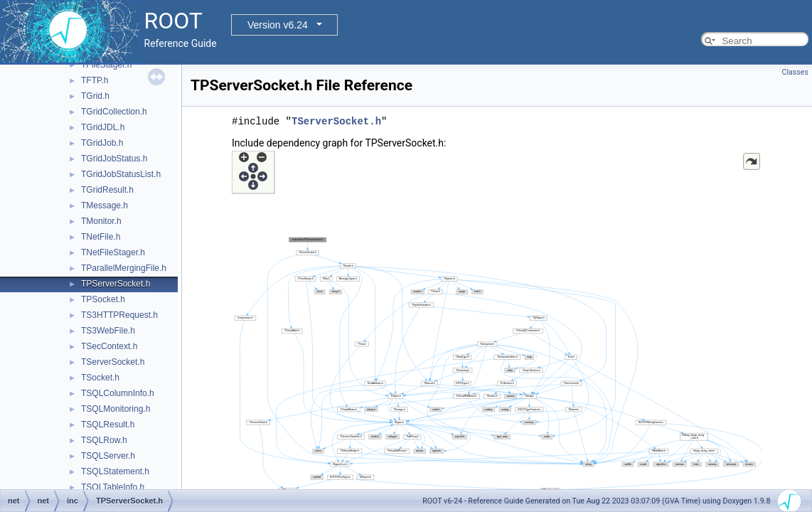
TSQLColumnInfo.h (118, 393)
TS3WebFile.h (108, 331)
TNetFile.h (101, 237)
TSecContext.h (109, 346)
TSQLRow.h (104, 440)
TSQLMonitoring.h (116, 409)
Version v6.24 (278, 25)
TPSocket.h (103, 299)
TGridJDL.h (103, 127)
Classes (795, 72)
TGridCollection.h (114, 112)
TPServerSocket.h (116, 284)
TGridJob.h (102, 143)
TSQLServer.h (108, 456)
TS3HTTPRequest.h (119, 315)
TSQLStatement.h (115, 471)
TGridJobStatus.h (114, 159)
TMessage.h (105, 206)
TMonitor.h (101, 221)
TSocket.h (100, 378)
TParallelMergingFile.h (124, 268)
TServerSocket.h (113, 362)
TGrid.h (95, 96)
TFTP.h (95, 80)
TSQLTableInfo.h (113, 487)
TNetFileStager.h (113, 252)
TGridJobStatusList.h (121, 174)
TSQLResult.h (108, 425)
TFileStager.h (106, 65)
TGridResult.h (107, 190)
